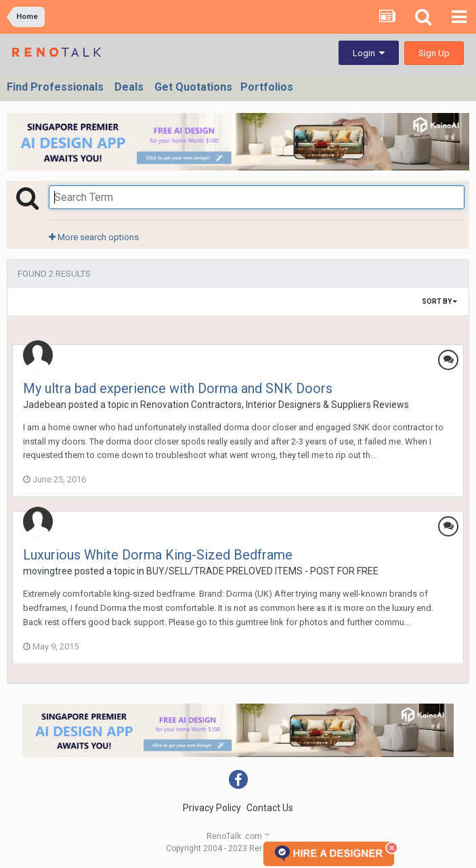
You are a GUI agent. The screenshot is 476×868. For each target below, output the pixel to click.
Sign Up (434, 53)
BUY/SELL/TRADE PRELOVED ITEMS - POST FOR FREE (262, 571)
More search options (94, 237)
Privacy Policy (212, 808)
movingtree (48, 571)
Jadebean (45, 405)
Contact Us (270, 808)
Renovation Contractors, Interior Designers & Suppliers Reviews (275, 405)
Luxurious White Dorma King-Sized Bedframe (158, 555)
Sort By (439, 301)
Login (369, 53)
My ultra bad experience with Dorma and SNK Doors (178, 388)
